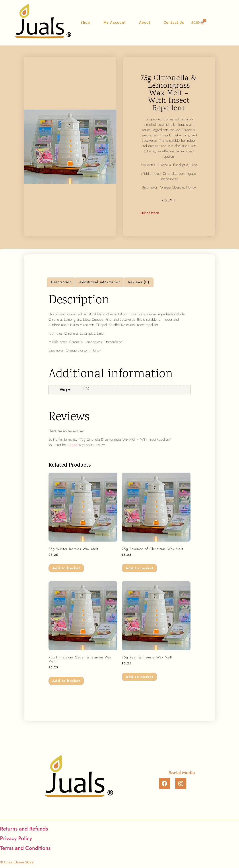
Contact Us (174, 23)
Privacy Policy (16, 838)
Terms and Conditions (25, 848)
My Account (115, 23)
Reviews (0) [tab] (139, 282)
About (145, 23)
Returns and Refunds (24, 829)
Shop (85, 23)
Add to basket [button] (66, 568)
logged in (74, 445)
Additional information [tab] (100, 282)
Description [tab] (61, 282)
